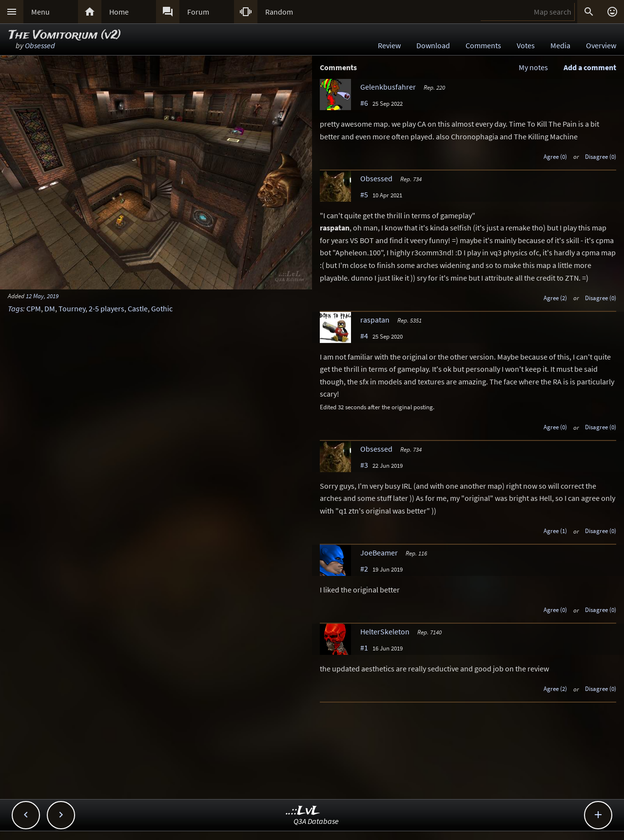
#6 (364, 103)
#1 (364, 648)
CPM (34, 308)
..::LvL (303, 811)
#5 (364, 194)
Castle (138, 308)
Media (560, 45)
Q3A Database (316, 821)
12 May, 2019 (42, 296)
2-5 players (107, 308)
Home (119, 12)
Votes (526, 45)
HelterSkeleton (385, 631)
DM (50, 308)
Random (279, 12)
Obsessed (40, 45)
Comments (483, 45)
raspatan (375, 320)
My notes (533, 67)
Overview (601, 45)
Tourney (72, 308)
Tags (15, 308)
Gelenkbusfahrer (388, 87)
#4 (364, 336)
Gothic (162, 308)
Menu (40, 12)
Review (389, 45)
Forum (198, 12)
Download (433, 45)
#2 (364, 569)
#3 (364, 465)
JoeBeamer (379, 553)
